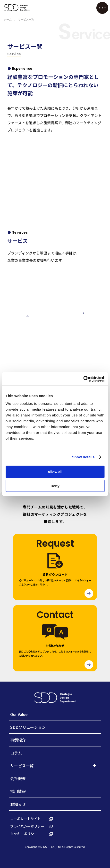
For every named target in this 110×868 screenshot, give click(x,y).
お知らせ (18, 804)
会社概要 (18, 778)
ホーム (8, 19)
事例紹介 (18, 740)
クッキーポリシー (31, 834)
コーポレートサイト (31, 819)
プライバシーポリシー (31, 826)
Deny (55, 486)
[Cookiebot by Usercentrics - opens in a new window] (83, 379)
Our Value (19, 714)
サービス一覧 (22, 766)
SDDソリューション (28, 727)
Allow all (55, 472)
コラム (16, 753)
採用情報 (18, 791)
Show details (83, 457)
